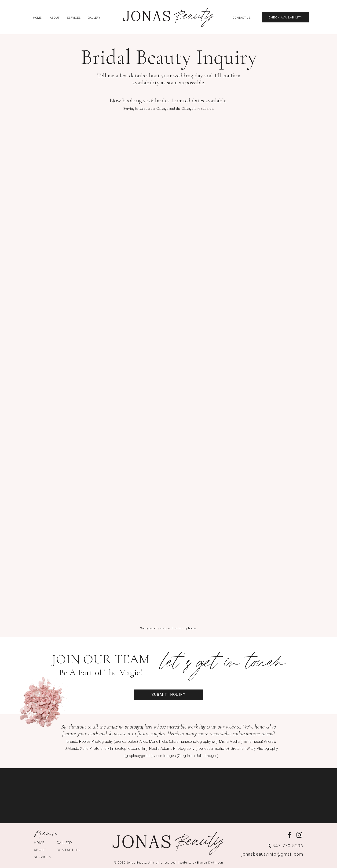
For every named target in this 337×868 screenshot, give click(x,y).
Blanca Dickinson (210, 863)
